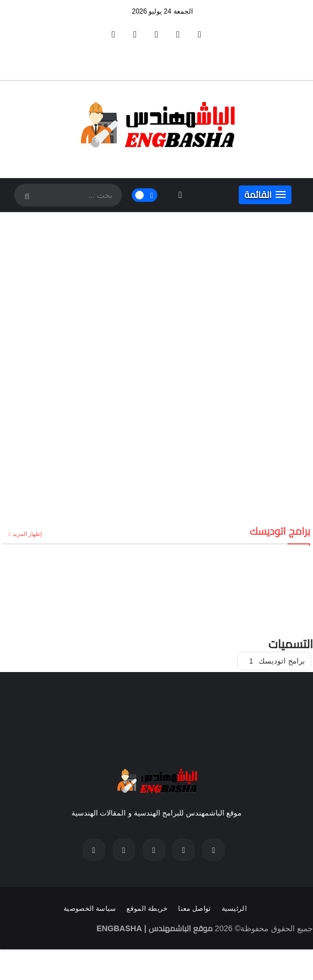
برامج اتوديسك (277, 661)
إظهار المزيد (28, 534)
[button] (265, 195)
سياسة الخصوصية (90, 909)
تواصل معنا (194, 909)
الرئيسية (234, 909)
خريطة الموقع (147, 909)
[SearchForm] (26, 196)
